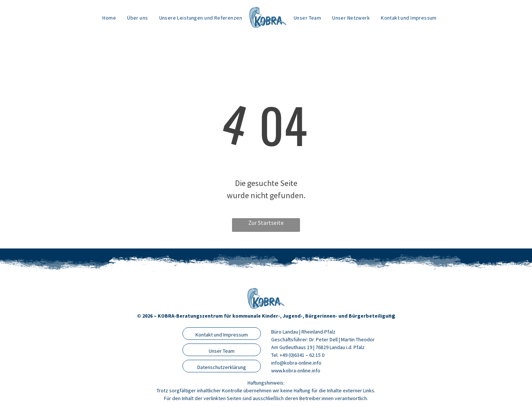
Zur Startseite (266, 223)
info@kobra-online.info (296, 363)
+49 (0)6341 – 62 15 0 (302, 355)
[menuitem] (109, 18)
